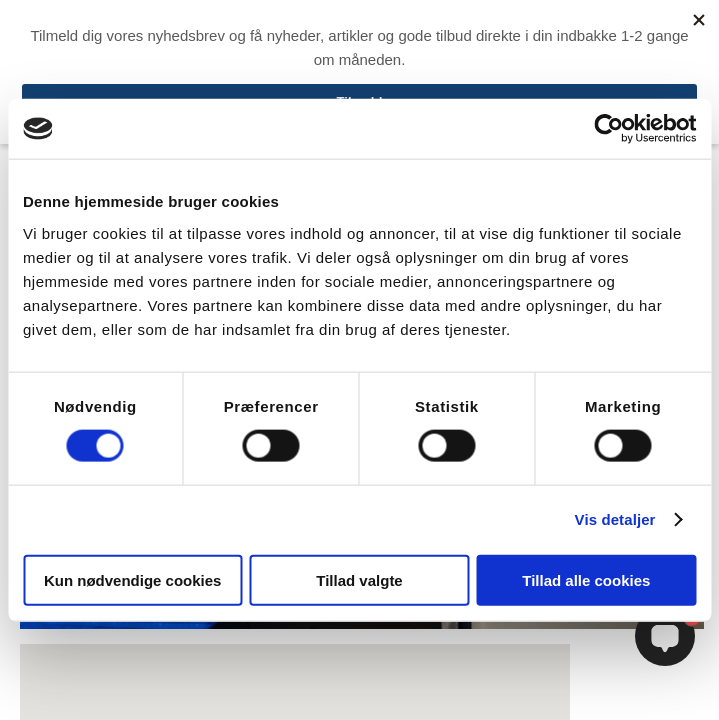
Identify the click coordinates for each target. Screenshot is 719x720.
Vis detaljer (615, 519)
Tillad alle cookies (586, 579)
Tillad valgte (359, 579)
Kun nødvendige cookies (133, 579)
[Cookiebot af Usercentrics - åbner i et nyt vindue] (608, 129)
